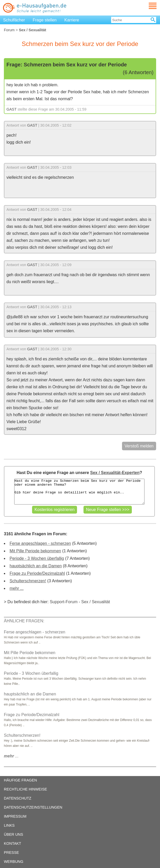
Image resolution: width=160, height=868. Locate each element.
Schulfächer (14, 20)
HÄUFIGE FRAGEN (20, 780)
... (11, 756)
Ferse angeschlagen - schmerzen (40, 543)
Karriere (72, 20)
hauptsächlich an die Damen (36, 566)
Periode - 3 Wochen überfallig (37, 558)
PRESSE (11, 853)
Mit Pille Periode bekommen (35, 551)
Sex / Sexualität (96, 602)
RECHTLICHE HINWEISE (25, 789)
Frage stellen (45, 20)
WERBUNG (14, 862)
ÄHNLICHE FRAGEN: (24, 621)
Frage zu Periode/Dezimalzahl (37, 573)
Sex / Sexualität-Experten (115, 473)
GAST (12, 109)
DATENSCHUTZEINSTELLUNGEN (33, 807)
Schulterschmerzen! (28, 581)
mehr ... (17, 588)
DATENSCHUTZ (18, 798)
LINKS (9, 825)
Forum (9, 30)
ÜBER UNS (13, 834)
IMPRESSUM (15, 816)
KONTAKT (13, 843)
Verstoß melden (139, 446)
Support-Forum (64, 602)
